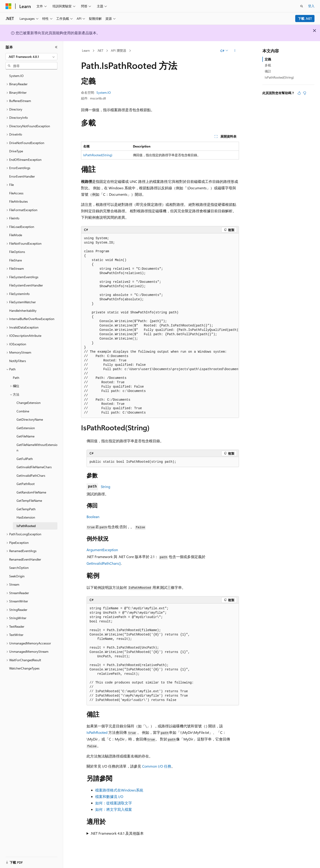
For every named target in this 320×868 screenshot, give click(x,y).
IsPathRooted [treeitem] (26, 526)
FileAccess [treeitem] (16, 193)
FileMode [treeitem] (16, 235)
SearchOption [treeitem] (19, 568)
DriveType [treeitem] (16, 151)
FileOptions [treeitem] (17, 252)
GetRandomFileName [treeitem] (31, 492)
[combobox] (31, 57)
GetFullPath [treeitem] (25, 459)
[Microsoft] (8, 6)
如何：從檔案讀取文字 (114, 803)
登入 (311, 6)
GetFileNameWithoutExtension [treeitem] (37, 448)
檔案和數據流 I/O (109, 796)
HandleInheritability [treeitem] (23, 311)
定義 (268, 59)
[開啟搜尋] (302, 6)
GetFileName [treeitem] (25, 436)
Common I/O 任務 (157, 766)
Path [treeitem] (16, 378)
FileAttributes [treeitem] (18, 201)
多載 (268, 65)
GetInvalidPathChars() (104, 563)
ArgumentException (102, 550)
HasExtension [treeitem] (26, 517)
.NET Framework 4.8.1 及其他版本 (117, 833)
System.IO (104, 92)
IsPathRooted (97, 732)
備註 (268, 71)
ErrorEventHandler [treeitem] (22, 176)
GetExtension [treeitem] (26, 428)
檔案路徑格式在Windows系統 (119, 790)
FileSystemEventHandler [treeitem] (26, 285)
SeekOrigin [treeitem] (17, 576)
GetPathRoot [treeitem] (26, 484)
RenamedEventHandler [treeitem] (25, 559)
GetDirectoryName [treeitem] (30, 419)
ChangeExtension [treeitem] (29, 403)
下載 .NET (305, 18)
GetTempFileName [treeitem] (29, 501)
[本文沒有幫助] (305, 93)
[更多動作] (235, 51)
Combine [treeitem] (23, 411)
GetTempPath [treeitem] (26, 509)
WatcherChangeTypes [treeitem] (24, 668)
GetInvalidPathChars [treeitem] (31, 475)
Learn (86, 50)
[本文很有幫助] (299, 93)
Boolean (93, 517)
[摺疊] (56, 47)
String (105, 486)
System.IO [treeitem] (16, 76)
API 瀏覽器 (119, 50)
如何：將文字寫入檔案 (114, 809)
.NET (100, 50)
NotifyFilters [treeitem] (18, 361)
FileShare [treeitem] (15, 260)
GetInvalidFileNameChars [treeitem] (34, 467)
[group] (160, 326)
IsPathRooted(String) (98, 155)
